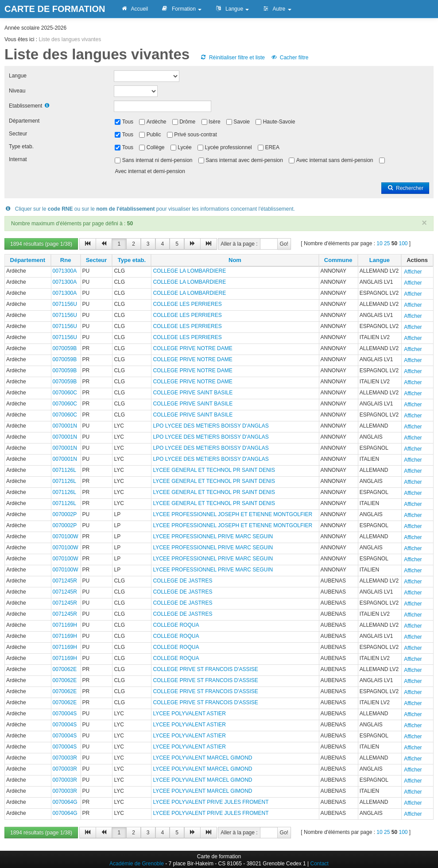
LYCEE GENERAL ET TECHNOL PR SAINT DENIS (214, 470)
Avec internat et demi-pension (150, 171)
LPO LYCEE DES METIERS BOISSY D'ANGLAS (211, 426)
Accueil (134, 9)
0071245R (65, 581)
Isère (215, 122)
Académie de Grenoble (137, 864)
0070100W (66, 536)
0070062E (65, 669)
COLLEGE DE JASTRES (182, 581)
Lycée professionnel (228, 147)
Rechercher (405, 188)
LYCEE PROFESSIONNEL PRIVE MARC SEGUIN (213, 536)
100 (403, 243)
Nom (235, 260)
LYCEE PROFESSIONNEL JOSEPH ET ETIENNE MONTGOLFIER (233, 514)
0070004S (65, 714)
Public (154, 135)
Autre (277, 9)
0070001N (65, 426)
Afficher (413, 272)
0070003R (65, 758)
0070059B (65, 348)
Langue (232, 9)
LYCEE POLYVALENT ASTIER (189, 714)
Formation (181, 9)
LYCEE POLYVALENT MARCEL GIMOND (202, 758)
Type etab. (21, 147)
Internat (18, 159)
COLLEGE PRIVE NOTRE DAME (192, 348)
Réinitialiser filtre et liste (233, 58)
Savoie (242, 122)
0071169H (65, 625)
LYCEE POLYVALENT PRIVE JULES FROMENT (211, 802)
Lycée (185, 147)
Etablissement (25, 106)
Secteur (18, 134)
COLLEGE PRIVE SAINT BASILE (193, 393)
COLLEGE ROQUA (176, 625)
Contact (320, 864)
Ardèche (157, 122)
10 (379, 243)
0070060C (65, 393)
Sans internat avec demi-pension (244, 160)
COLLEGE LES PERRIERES (187, 304)
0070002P (65, 514)
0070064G (65, 802)
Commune (338, 260)
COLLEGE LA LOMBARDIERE (189, 271)
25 (387, 243)
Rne (66, 260)
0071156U (65, 304)
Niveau (17, 91)
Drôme (187, 122)
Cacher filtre (289, 58)
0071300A (65, 271)
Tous (128, 122)
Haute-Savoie (279, 122)
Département (24, 121)
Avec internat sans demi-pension (335, 160)
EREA (272, 147)
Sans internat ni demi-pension (157, 160)
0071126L (64, 470)
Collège (156, 147)
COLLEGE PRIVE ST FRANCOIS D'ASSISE (205, 669)
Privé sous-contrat (196, 135)
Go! (284, 244)
